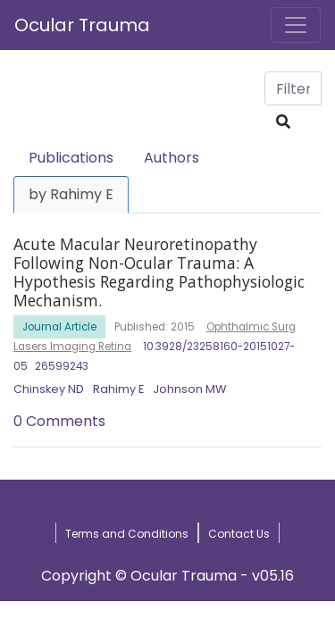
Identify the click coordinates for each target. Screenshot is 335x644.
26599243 (62, 366)
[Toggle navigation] (296, 25)
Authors (172, 158)
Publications (71, 158)
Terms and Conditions (127, 534)
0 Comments (59, 421)
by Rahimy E (71, 194)
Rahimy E (118, 389)
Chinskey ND (49, 389)
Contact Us (239, 534)
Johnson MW (189, 389)
